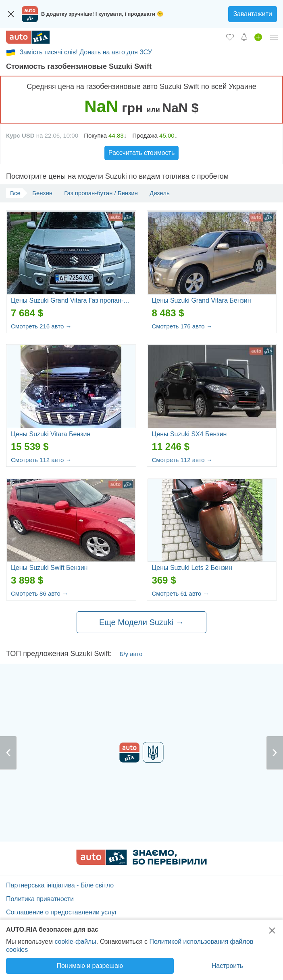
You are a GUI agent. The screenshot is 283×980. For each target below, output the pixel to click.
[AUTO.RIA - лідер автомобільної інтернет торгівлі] (28, 37)
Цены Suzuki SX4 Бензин (189, 434)
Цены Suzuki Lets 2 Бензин (192, 568)
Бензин (42, 193)
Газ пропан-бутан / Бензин (101, 193)
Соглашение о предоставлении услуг (61, 912)
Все (15, 193)
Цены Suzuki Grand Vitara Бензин (201, 300)
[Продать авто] (258, 37)
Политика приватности (40, 899)
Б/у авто (131, 654)
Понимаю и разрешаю (90, 966)
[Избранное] (230, 37)
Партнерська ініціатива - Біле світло (60, 885)
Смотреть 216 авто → (41, 326)
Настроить (227, 966)
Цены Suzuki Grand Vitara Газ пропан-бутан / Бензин (71, 300)
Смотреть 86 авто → (40, 593)
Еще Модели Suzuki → (141, 622)
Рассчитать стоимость (141, 153)
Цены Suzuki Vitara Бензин (51, 434)
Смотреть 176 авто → (182, 326)
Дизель (160, 193)
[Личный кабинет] (274, 37)
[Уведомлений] (244, 37)
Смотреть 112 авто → (41, 460)
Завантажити (253, 14)
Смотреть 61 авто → (180, 593)
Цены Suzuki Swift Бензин (49, 568)
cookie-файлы (75, 942)
